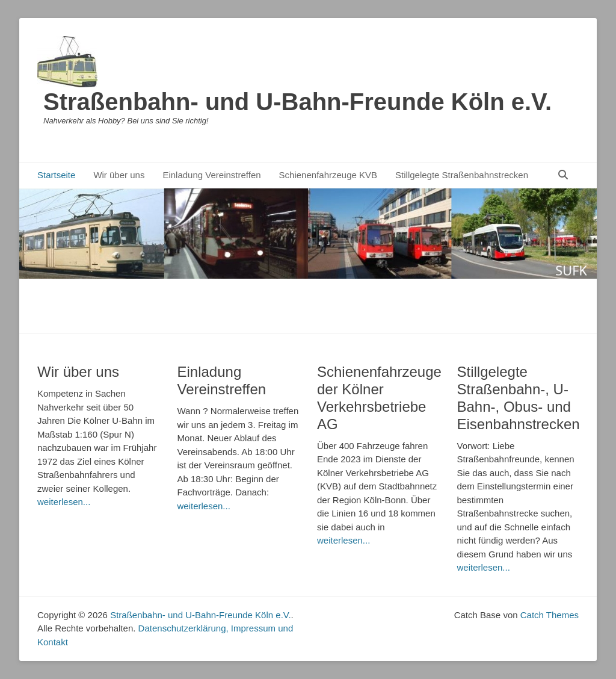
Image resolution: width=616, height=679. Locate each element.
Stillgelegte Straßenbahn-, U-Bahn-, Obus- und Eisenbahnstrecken (519, 398)
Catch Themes (550, 615)
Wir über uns (119, 175)
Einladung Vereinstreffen (211, 175)
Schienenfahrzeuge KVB (328, 175)
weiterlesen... (64, 502)
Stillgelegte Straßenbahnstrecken (462, 175)
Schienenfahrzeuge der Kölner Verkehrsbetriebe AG (379, 398)
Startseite (56, 175)
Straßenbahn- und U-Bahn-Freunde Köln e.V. (297, 102)
